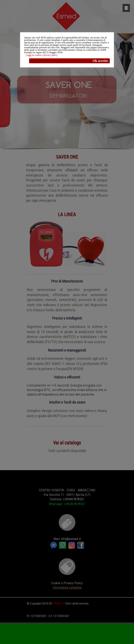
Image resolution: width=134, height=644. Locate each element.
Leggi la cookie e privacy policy (42, 55)
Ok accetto (100, 61)
